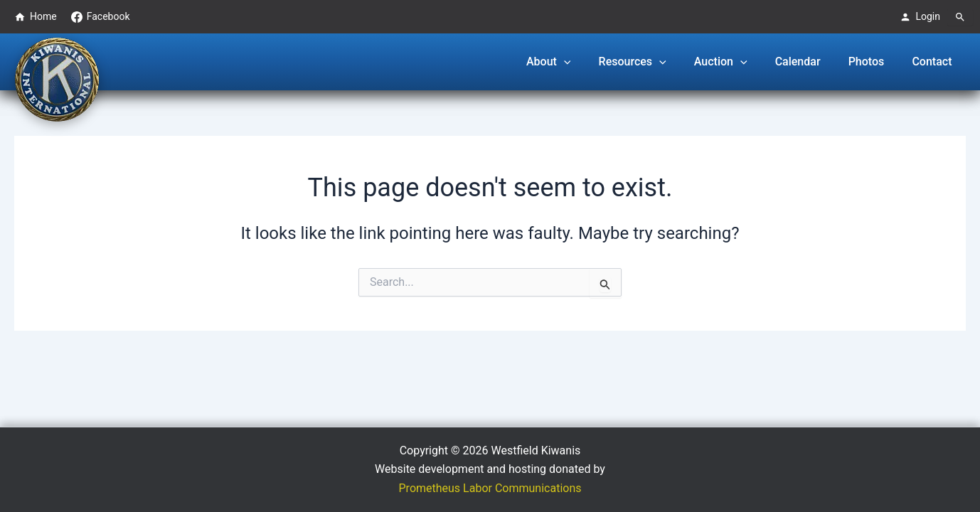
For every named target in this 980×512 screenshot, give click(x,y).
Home (36, 17)
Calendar (810, 62)
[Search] (960, 17)
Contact (934, 62)
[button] (592, 62)
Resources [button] (655, 62)
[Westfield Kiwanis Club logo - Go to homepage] (57, 79)
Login (920, 17)
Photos (874, 62)
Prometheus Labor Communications (490, 488)
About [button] (576, 62)
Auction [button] (739, 62)
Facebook (101, 17)
